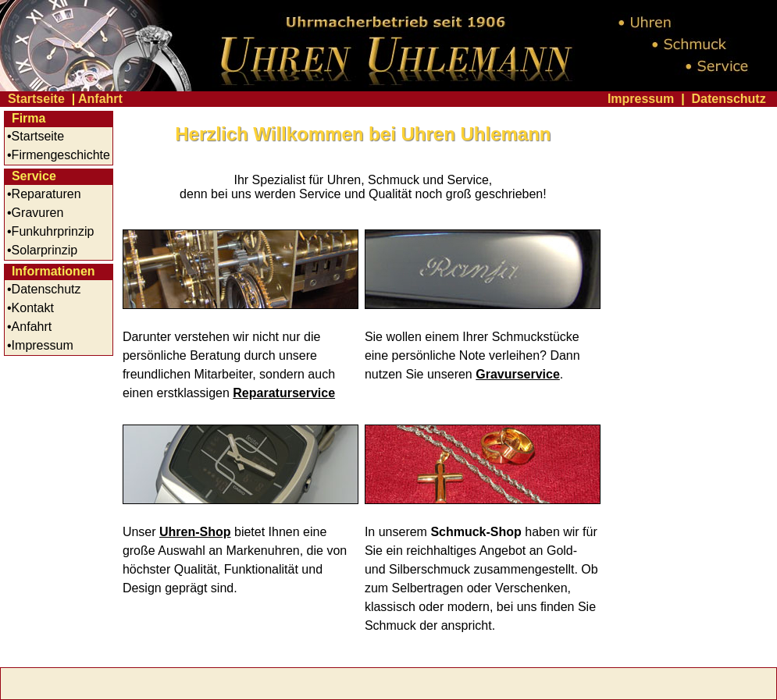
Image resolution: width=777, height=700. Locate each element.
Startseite (36, 99)
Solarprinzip (45, 250)
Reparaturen (46, 194)
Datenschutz (729, 99)
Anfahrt (100, 99)
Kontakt (33, 308)
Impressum (641, 99)
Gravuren (38, 213)
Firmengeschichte (61, 155)
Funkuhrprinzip (53, 231)
